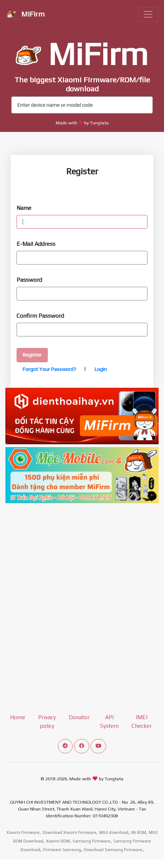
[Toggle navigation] (148, 14)
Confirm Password (40, 316)
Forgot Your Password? (49, 369)
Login (100, 369)
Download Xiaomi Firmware (69, 832)
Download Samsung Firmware (113, 850)
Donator (79, 717)
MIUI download (114, 832)
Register (32, 355)
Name (24, 208)
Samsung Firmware (92, 841)
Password (29, 280)
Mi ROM (139, 832)
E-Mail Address (36, 244)
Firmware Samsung (62, 850)
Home (18, 717)
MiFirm (25, 15)
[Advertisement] (82, 588)
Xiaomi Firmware (23, 832)
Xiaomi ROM (58, 841)
